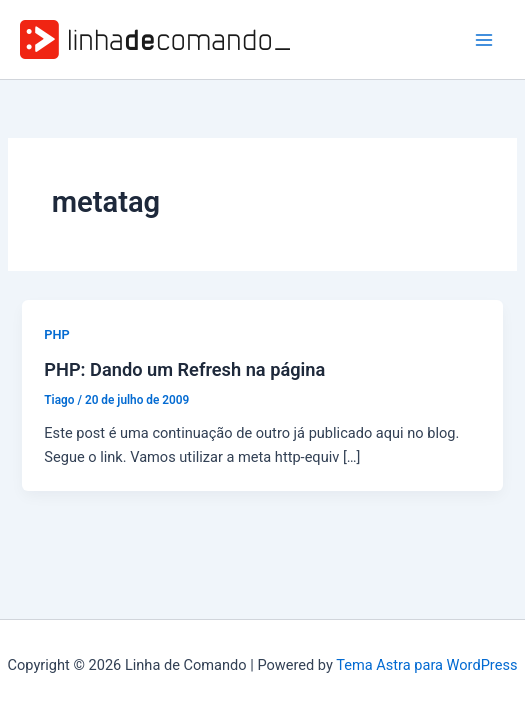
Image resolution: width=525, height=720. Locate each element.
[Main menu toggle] (484, 40)
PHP (56, 334)
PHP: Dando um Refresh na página (184, 369)
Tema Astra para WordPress (426, 665)
